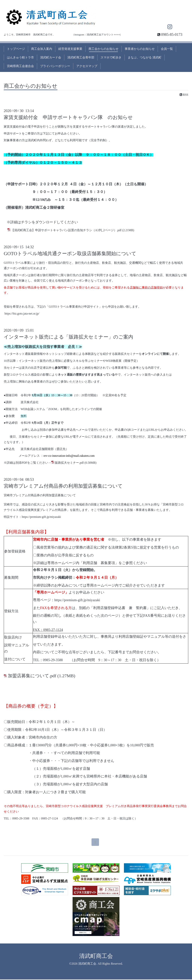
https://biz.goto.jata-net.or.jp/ (22, 314)
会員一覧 (167, 49)
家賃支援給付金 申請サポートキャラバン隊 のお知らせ (68, 117)
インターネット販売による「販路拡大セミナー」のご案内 (68, 337)
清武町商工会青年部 (81, 57)
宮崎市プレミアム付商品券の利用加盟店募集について (63, 486)
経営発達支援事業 (70, 49)
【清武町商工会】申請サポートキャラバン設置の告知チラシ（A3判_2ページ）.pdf (66, 230)
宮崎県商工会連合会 (20, 66)
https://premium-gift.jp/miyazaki (41, 517)
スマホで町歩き (111, 57)
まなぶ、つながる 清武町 (145, 57)
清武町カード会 (51, 57)
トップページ (16, 49)
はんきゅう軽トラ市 (20, 57)
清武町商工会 (96, 956)
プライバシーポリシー (55, 66)
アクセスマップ (87, 66)
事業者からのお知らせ (140, 49)
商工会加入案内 (42, 49)
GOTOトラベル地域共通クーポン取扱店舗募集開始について (70, 254)
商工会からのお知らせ (103, 49)
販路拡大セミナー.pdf (69, 463)
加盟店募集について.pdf (32, 676)
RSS (184, 95)
